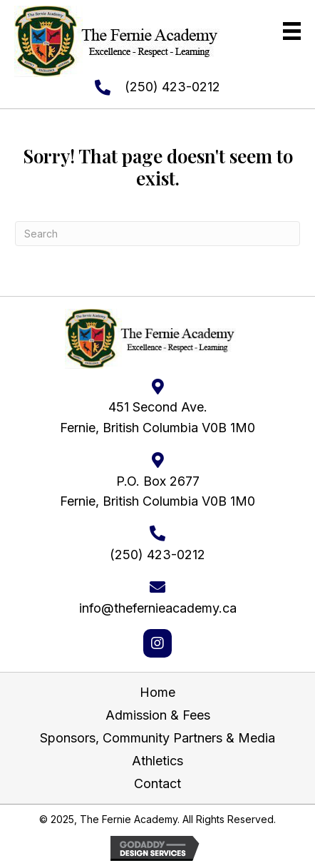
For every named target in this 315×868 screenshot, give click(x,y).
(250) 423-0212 (172, 87)
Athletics (157, 761)
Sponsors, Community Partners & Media (157, 738)
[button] (157, 643)
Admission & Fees (158, 715)
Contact (157, 783)
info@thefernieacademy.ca (158, 608)
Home (157, 692)
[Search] (157, 234)
